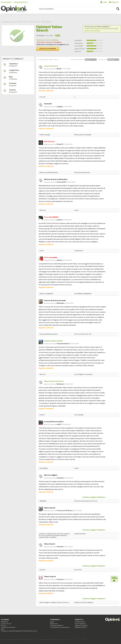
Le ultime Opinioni (57, 625)
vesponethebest (63, 344)
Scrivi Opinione (80, 624)
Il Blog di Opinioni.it (21, 2)
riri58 (59, 69)
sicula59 (60, 144)
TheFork (12, 90)
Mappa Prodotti (81, 627)
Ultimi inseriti (80, 622)
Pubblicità (5, 622)
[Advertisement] (18, 110)
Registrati (115, 2)
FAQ (2, 629)
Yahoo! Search (50, 576)
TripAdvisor (14, 64)
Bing (11, 77)
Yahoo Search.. (50, 508)
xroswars (60, 579)
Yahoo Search (50, 544)
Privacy (3, 625)
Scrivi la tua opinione (48, 49)
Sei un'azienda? (6, 2)
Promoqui (13, 83)
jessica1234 (61, 182)
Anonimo (60, 478)
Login (105, 2)
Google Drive (14, 70)
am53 (59, 424)
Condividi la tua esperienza (60, 627)
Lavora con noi (6, 624)
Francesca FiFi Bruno (65, 510)
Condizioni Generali (8, 627)
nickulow (60, 384)
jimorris (60, 260)
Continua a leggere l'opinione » (94, 497)
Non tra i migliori (51, 475)
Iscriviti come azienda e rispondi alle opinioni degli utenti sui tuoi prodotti (102, 29)
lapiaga (60, 106)
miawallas (60, 303)
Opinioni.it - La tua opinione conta (18, 9)
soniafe (60, 220)
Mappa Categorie (81, 625)
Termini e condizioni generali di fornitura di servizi (19, 631)
